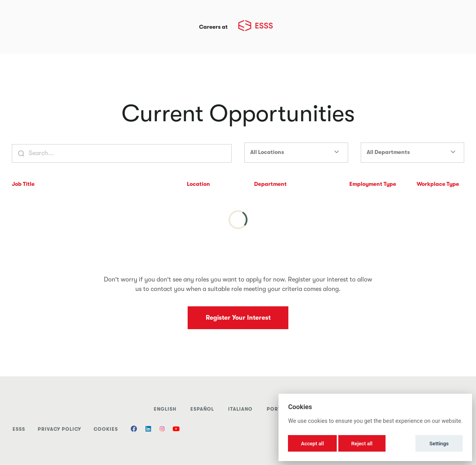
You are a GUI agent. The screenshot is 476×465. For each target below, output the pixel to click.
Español (202, 409)
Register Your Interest (238, 318)
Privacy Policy (59, 429)
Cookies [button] (106, 429)
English (165, 409)
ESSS (19, 429)
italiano (240, 409)
